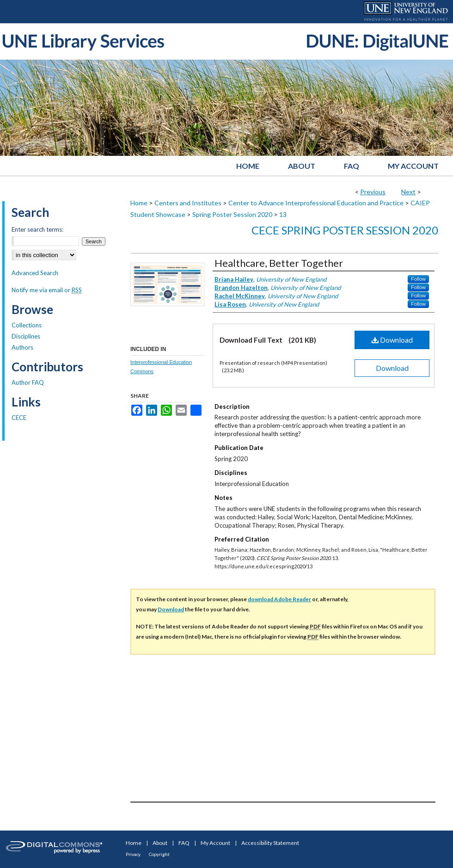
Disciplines (26, 336)
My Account (215, 843)
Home (139, 203)
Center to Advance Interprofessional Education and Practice (316, 203)
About (160, 843)
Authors (22, 347)
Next (408, 192)
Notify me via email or (47, 290)
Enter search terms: (37, 229)
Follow (418, 279)
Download (392, 340)
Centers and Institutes (188, 203)
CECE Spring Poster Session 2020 (345, 230)
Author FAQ (28, 382)
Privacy (133, 854)
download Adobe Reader (279, 599)
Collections (27, 325)
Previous (373, 192)
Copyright (159, 854)
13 (283, 214)
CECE (19, 418)
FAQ (184, 843)
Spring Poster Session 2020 (232, 214)
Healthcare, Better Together (279, 263)
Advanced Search (35, 273)
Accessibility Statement (270, 843)
